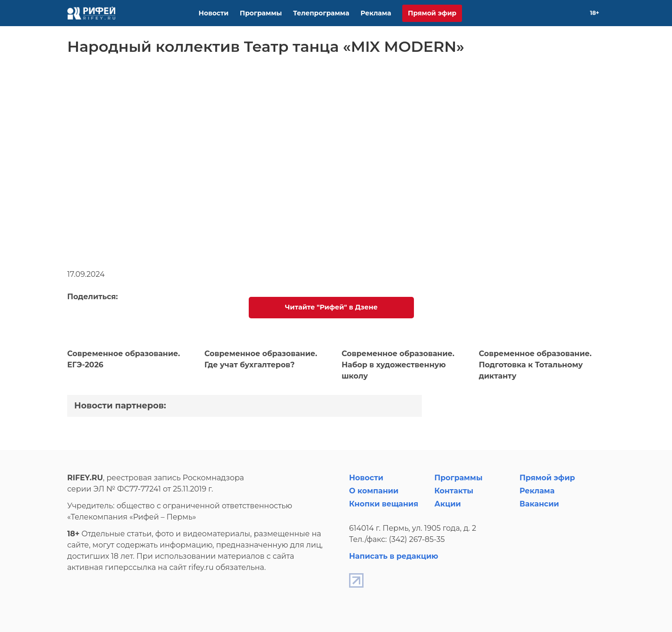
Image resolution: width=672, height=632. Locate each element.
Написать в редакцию (394, 556)
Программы (261, 13)
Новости (214, 13)
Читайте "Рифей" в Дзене (331, 307)
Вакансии (539, 504)
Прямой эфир (432, 13)
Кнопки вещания (384, 504)
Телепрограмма (321, 13)
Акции (448, 504)
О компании (374, 491)
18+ (595, 13)
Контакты (454, 491)
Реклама (376, 13)
